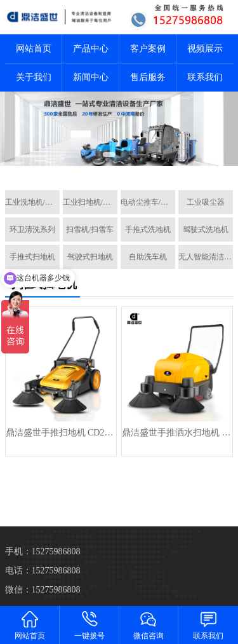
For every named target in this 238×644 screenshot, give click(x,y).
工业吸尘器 (206, 202)
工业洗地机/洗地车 (32, 202)
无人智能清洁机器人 (206, 257)
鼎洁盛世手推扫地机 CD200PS (61, 433)
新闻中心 (91, 77)
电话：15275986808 (43, 571)
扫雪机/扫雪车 (90, 230)
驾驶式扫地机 (90, 257)
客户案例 (148, 49)
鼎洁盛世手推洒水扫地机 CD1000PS (177, 433)
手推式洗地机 (148, 230)
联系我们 (205, 77)
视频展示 (205, 49)
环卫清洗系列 (32, 230)
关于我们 (34, 77)
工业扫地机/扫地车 (90, 202)
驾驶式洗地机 (206, 230)
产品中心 (91, 49)
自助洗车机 (148, 257)
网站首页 (34, 49)
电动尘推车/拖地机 (148, 202)
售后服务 (148, 77)
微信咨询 (149, 625)
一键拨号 (89, 625)
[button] (109, 154)
